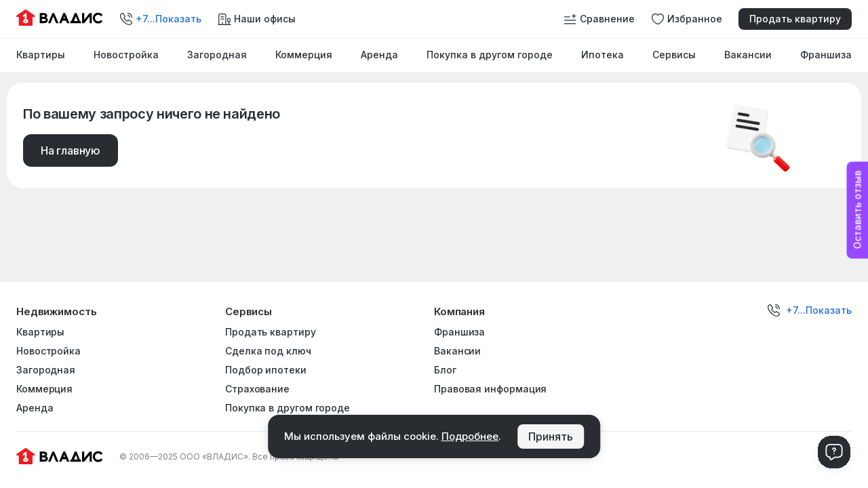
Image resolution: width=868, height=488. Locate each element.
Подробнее (470, 436)
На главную (71, 150)
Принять (550, 436)
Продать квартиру (795, 19)
